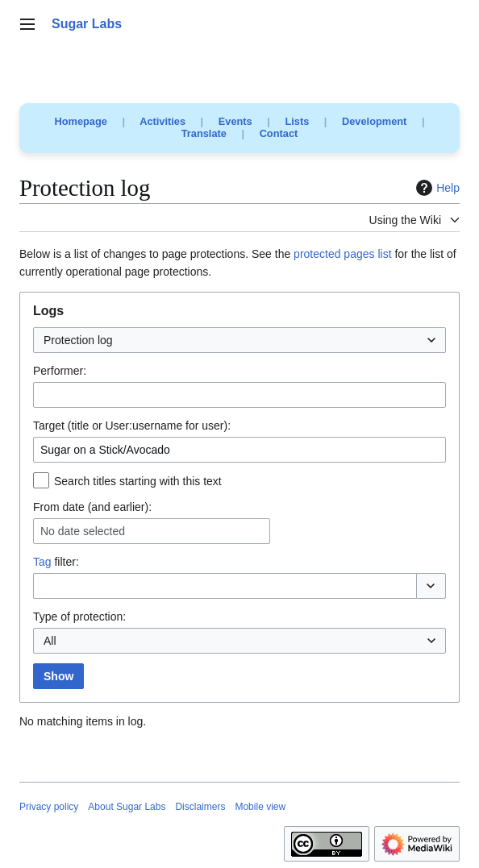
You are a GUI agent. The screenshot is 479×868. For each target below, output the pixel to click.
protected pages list (342, 254)
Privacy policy (49, 807)
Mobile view (260, 807)
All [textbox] (50, 641)
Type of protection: (79, 617)
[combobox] (240, 340)
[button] (431, 586)
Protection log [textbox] (78, 340)
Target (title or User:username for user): (132, 426)
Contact (279, 133)
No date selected (83, 531)
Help (436, 188)
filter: (56, 562)
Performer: (60, 371)
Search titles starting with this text (138, 481)
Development (374, 121)
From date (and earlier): (92, 507)
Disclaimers (200, 807)
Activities (162, 121)
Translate (204, 133)
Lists (297, 121)
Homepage (81, 121)
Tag (42, 562)
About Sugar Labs (127, 807)
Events (235, 121)
